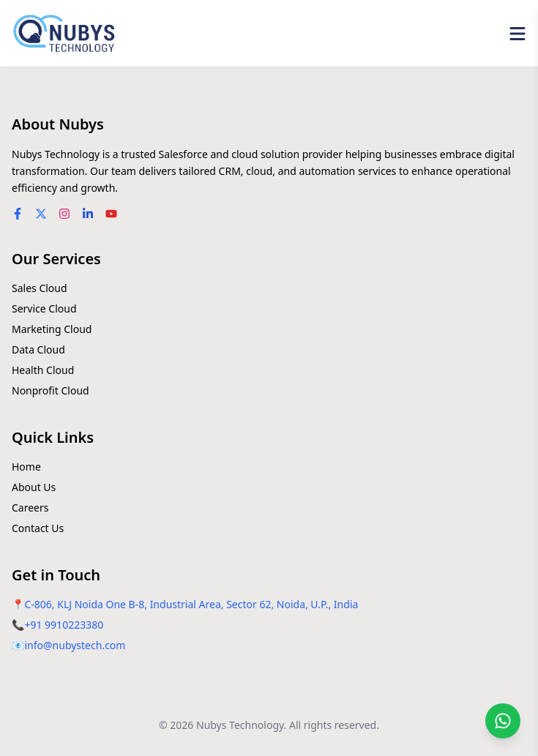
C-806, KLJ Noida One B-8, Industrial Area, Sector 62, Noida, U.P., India (191, 604)
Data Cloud (38, 349)
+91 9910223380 (64, 625)
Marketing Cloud (52, 329)
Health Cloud (43, 370)
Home (26, 467)
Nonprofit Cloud (51, 390)
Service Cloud (44, 308)
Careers (30, 508)
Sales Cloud (40, 288)
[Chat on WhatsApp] (503, 721)
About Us (34, 487)
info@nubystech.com (75, 645)
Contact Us (38, 528)
